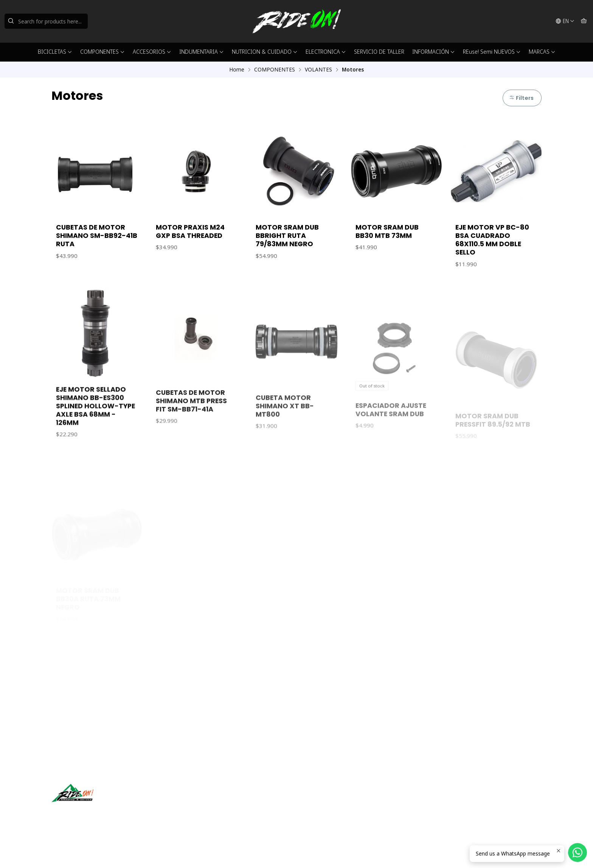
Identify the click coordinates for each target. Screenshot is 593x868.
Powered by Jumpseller (126, 853)
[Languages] (565, 21)
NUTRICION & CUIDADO (265, 52)
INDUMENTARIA (202, 52)
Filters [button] (521, 98)
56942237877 (322, 811)
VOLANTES (318, 70)
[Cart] (584, 21)
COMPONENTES (102, 52)
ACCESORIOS (152, 52)
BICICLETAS (55, 52)
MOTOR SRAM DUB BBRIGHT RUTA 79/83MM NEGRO (287, 236)
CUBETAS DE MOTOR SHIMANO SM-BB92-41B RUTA (97, 236)
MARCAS (542, 52)
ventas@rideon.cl (326, 801)
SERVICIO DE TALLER (379, 52)
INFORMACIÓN (434, 52)
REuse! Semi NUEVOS (492, 52)
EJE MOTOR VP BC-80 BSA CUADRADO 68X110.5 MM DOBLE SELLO (492, 240)
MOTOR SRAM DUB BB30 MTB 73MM (387, 231)
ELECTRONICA (326, 52)
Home (237, 70)
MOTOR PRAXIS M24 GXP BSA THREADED (190, 231)
